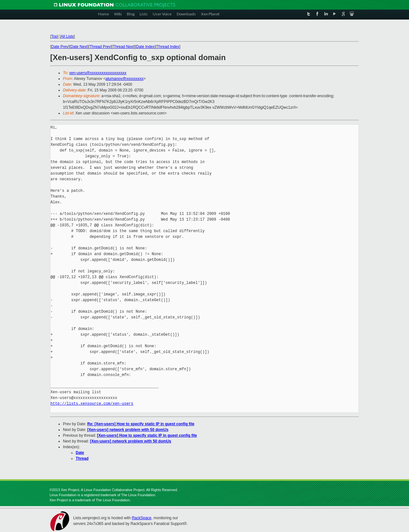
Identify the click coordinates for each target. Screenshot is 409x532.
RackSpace (141, 518)
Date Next (79, 47)
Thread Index (168, 47)
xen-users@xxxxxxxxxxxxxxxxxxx (98, 73)
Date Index (145, 47)
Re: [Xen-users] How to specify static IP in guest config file (141, 424)
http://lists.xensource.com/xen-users (92, 404)
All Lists (67, 36)
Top (54, 36)
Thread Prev (100, 47)
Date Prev (60, 47)
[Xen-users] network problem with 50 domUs (128, 430)
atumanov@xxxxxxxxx (124, 79)
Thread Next (123, 47)
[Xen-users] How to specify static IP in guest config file (147, 435)
